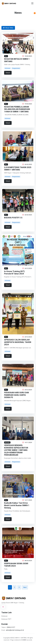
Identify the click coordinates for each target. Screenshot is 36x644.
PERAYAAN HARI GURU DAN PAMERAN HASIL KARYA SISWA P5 (16, 395)
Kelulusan (4, 616)
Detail (8, 73)
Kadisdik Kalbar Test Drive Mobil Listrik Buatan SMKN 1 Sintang (17, 505)
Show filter (8, 28)
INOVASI (7, 442)
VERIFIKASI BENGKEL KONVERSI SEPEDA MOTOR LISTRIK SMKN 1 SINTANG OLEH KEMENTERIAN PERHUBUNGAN (16, 450)
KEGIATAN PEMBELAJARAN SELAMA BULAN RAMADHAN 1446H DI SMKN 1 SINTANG (17, 109)
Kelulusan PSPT (6, 619)
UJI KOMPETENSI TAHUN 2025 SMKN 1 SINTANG (18, 169)
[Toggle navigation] (32, 3)
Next (25, 587)
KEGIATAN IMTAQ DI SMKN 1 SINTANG (17, 60)
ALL (6, 56)
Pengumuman (16, 68)
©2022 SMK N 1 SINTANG (19, 638)
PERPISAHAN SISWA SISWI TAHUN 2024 (16, 565)
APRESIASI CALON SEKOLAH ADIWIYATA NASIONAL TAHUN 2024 (18, 342)
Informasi (8, 68)
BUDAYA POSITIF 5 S (13, 218)
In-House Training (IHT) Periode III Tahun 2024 (14, 273)
